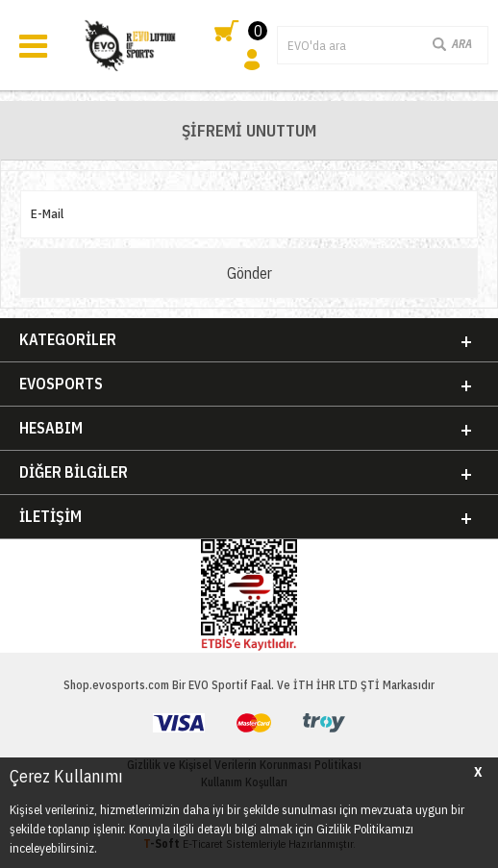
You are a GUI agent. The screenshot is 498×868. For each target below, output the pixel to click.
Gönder (249, 273)
